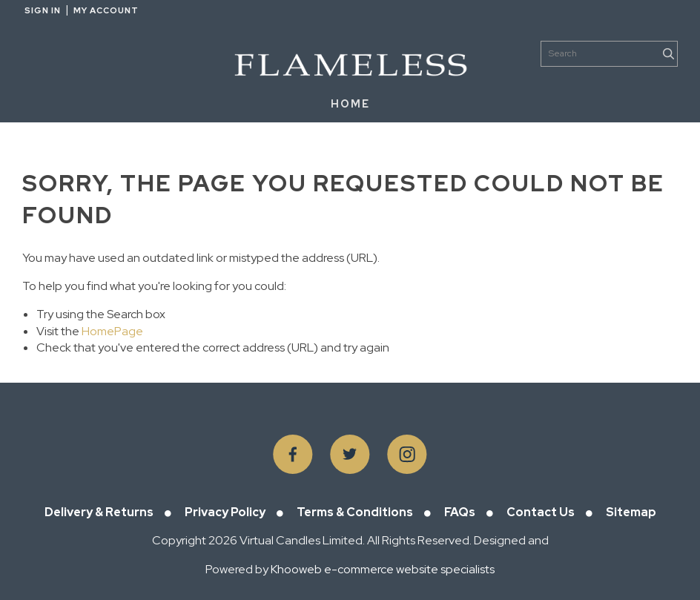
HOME (350, 104)
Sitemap (631, 512)
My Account (106, 10)
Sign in (43, 10)
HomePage (112, 331)
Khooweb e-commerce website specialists (383, 569)
